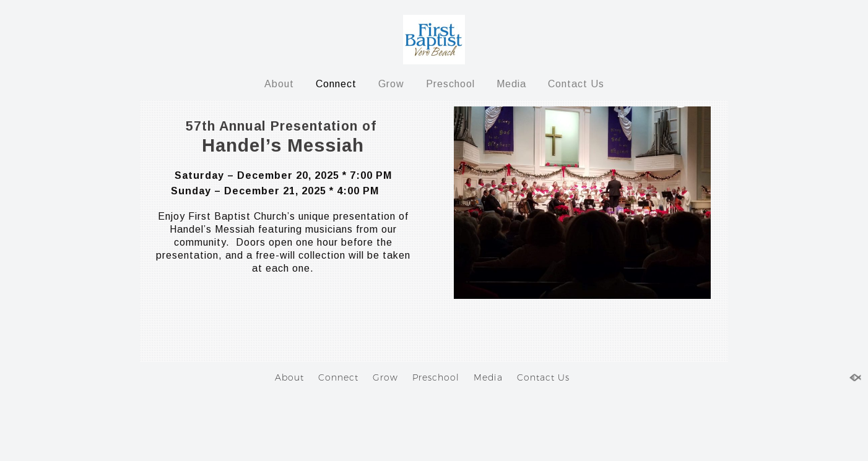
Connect (336, 84)
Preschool (450, 84)
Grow (391, 84)
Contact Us (576, 84)
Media (511, 84)
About (279, 84)
